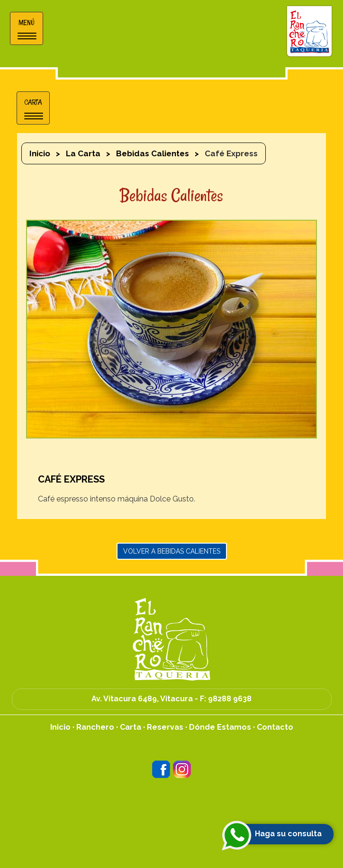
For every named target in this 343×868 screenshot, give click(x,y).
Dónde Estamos (220, 727)
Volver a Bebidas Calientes (172, 551)
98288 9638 (230, 699)
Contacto (275, 727)
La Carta (83, 153)
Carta (131, 727)
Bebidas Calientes (153, 153)
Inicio (40, 153)
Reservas (165, 727)
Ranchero (95, 727)
